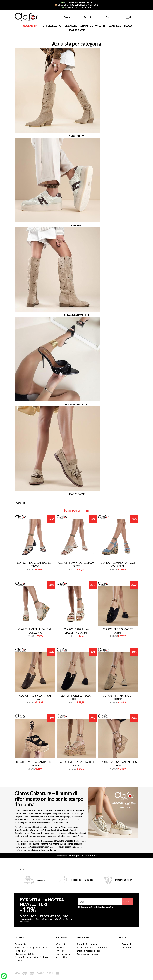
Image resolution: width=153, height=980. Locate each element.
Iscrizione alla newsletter (63, 955)
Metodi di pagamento (88, 944)
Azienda (60, 948)
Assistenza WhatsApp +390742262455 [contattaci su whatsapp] (77, 856)
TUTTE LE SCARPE (51, 26)
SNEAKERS (71, 26)
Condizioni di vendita (88, 954)
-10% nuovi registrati (77, 2)
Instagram (127, 948)
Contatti (61, 944)
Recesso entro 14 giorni (82, 880)
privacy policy (107, 907)
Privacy (60, 951)
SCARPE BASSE (77, 30)
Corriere (41, 880)
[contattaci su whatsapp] (4, 976)
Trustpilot (20, 503)
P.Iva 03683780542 (24, 954)
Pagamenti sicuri (124, 880)
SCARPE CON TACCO (120, 26)
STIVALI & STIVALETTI (93, 26)
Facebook (127, 944)
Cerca (67, 17)
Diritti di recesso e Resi (88, 951)
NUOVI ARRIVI (29, 26)
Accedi (87, 17)
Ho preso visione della (96, 907)
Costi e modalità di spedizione (92, 948)
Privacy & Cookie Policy (26, 957)
